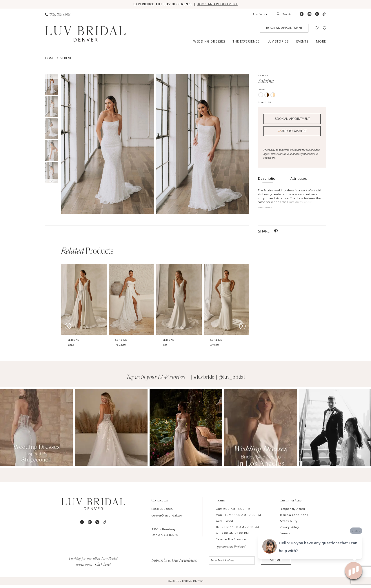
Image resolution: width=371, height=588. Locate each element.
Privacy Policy (289, 530)
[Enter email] (232, 564)
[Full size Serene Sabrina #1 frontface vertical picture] (202, 144)
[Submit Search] (279, 15)
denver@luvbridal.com (168, 519)
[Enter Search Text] (284, 15)
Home (50, 59)
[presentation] (104, 303)
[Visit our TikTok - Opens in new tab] (324, 15)
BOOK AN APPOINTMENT (220, 4)
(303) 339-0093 (163, 512)
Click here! (103, 568)
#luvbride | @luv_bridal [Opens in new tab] (219, 380)
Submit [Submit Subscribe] (276, 564)
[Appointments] (284, 29)
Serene (66, 59)
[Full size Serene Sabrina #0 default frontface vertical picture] (108, 144)
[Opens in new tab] (68, 431)
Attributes (299, 181)
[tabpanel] (107, 144)
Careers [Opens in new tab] (285, 536)
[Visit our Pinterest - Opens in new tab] (317, 15)
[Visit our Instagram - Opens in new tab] (309, 15)
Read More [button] (266, 210)
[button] (260, 15)
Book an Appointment (292, 120)
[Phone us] (58, 15)
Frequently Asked (292, 512)
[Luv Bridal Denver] (86, 35)
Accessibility (289, 524)
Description (268, 181)
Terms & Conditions (294, 518)
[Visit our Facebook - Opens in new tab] (302, 15)
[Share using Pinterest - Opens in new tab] (276, 235)
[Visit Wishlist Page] (317, 29)
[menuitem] (58, 15)
